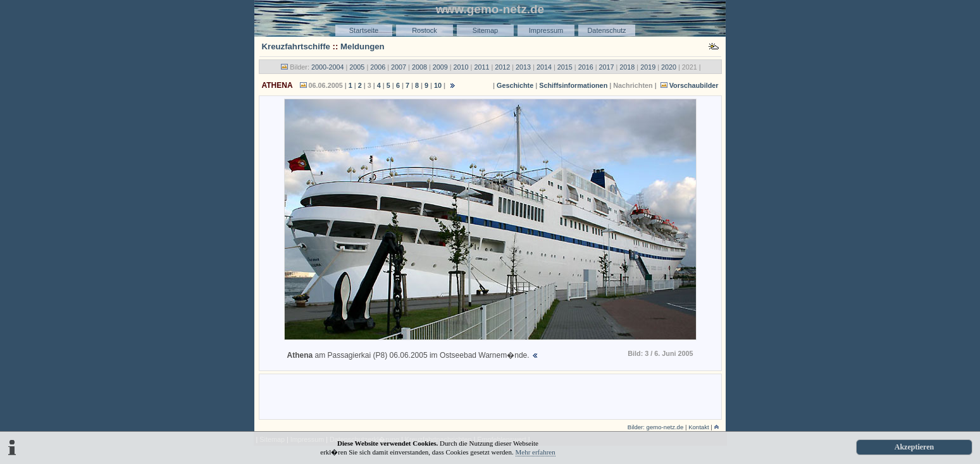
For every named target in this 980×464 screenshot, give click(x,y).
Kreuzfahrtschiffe (296, 46)
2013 (523, 67)
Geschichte (515, 85)
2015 (565, 67)
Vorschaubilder (694, 85)
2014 (544, 67)
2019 (648, 67)
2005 (357, 67)
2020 (669, 67)
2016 (586, 67)
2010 (461, 67)
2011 (481, 67)
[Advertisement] (490, 396)
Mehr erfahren (536, 452)
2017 (606, 67)
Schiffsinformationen (573, 85)
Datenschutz (606, 30)
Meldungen (363, 46)
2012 (502, 67)
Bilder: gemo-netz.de (656, 427)
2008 (419, 67)
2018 (627, 67)
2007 (399, 67)
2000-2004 (328, 67)
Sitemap (485, 30)
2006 (378, 67)
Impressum (546, 30)
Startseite (364, 30)
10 (438, 85)
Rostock (425, 30)
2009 (440, 67)
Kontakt (699, 427)
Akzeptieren (914, 447)
